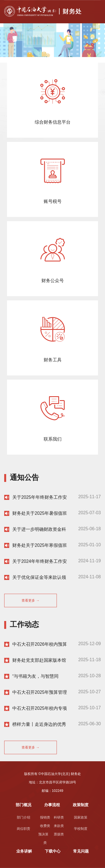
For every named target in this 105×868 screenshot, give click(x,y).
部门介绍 (24, 817)
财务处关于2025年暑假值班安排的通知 (40, 514)
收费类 (45, 826)
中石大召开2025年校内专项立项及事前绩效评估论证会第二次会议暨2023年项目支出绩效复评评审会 (40, 709)
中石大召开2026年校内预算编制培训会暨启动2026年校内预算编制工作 (40, 644)
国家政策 (81, 817)
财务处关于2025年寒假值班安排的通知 (40, 546)
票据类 (59, 834)
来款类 (59, 826)
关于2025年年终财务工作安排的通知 (40, 498)
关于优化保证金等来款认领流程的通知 (39, 578)
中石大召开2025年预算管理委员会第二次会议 (40, 693)
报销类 (45, 817)
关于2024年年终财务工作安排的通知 (40, 562)
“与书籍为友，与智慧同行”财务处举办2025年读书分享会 (38, 677)
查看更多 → (31, 600)
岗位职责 (24, 829)
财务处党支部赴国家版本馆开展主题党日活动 (39, 660)
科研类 (59, 817)
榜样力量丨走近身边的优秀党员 (39, 725)
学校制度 (81, 829)
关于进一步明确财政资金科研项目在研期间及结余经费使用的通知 (39, 530)
